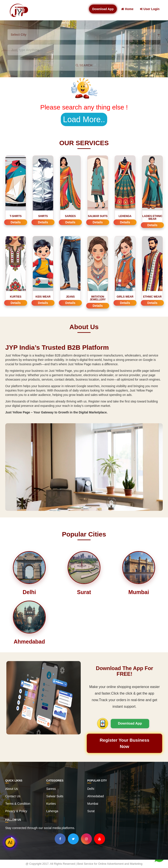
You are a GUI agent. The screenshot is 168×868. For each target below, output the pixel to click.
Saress (51, 789)
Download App (103, 9)
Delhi (91, 789)
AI (10, 842)
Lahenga (52, 811)
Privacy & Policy (16, 811)
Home (127, 9)
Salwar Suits (55, 796)
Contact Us (13, 796)
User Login (150, 9)
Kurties (51, 804)
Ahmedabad (96, 796)
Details (16, 222)
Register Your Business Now (124, 743)
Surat (91, 811)
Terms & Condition (18, 804)
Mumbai (93, 804)
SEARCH (84, 65)
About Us (12, 789)
